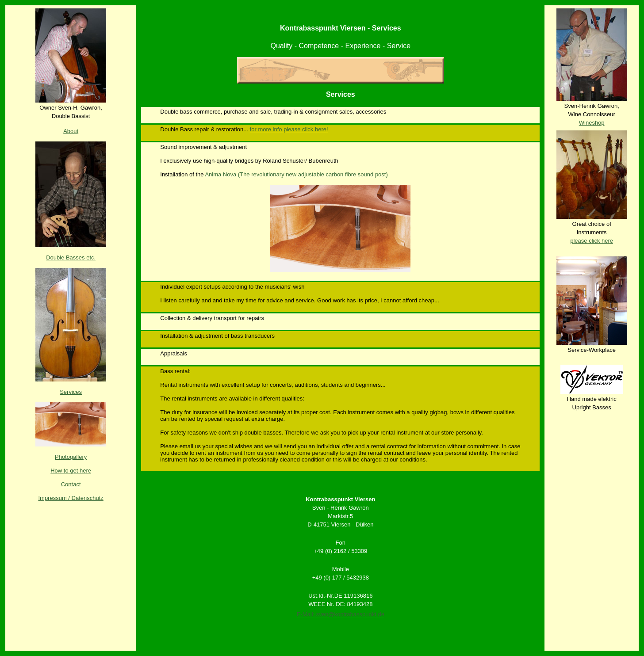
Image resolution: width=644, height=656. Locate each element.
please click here (592, 241)
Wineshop (592, 123)
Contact (71, 484)
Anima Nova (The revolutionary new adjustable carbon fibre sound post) (296, 174)
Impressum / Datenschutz (71, 498)
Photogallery (71, 457)
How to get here (71, 471)
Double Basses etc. (71, 257)
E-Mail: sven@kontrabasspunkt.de (341, 614)
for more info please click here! (289, 129)
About (71, 131)
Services (71, 392)
